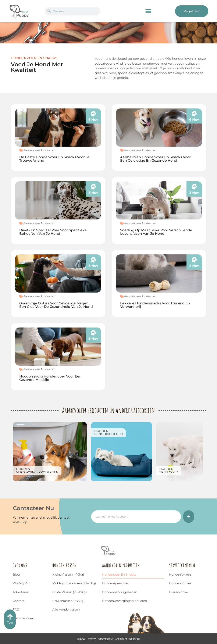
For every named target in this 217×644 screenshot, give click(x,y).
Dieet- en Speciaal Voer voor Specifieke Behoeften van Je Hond (53, 232)
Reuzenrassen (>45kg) (68, 601)
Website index (23, 618)
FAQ (16, 609)
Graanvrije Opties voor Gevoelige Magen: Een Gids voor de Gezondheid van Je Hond (56, 305)
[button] (148, 11)
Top (10, 622)
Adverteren (21, 592)
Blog (16, 575)
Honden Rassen (65, 565)
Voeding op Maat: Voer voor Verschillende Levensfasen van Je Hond (156, 232)
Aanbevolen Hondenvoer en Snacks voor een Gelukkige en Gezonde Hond (155, 159)
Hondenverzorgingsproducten (37, 470)
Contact (19, 601)
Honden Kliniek (180, 583)
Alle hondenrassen (66, 609)
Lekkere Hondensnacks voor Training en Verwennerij (155, 305)
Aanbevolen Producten (39, 150)
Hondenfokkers (180, 575)
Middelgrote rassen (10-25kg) (74, 583)
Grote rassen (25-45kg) (70, 592)
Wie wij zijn (22, 583)
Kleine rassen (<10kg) (68, 575)
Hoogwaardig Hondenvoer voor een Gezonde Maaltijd (50, 378)
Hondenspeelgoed (169, 470)
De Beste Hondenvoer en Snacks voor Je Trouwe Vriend (54, 159)
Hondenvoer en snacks (119, 575)
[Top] (10, 617)
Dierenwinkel (179, 592)
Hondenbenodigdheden (108, 432)
